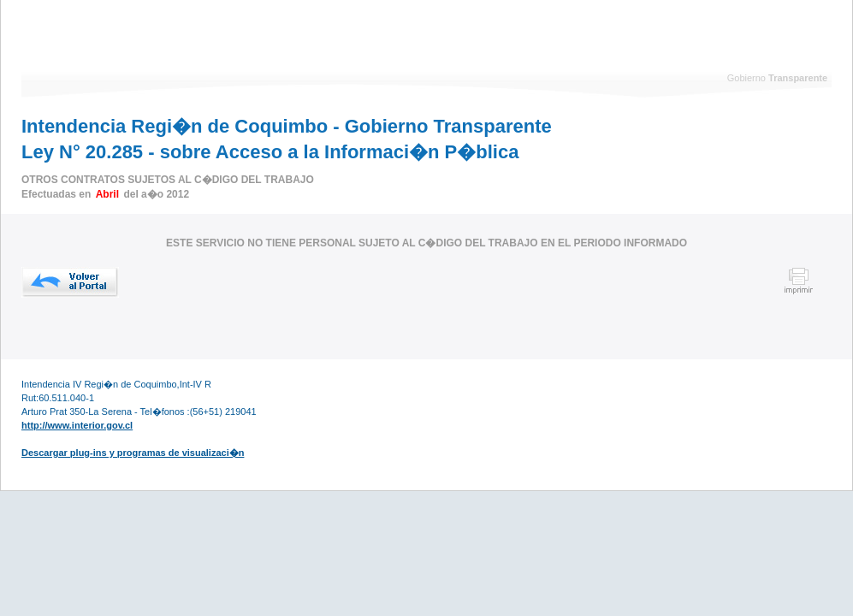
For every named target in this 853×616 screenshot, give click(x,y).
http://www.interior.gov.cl (77, 425)
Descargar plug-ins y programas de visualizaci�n (133, 453)
